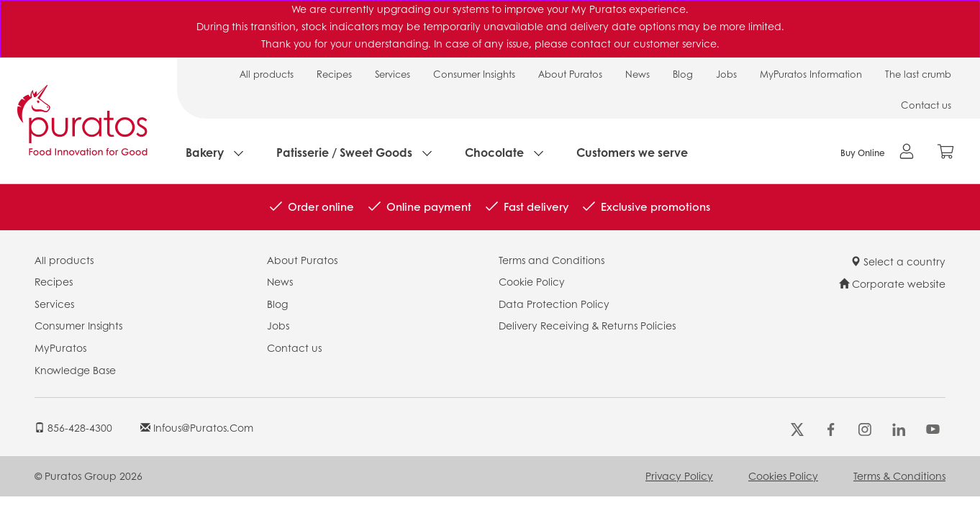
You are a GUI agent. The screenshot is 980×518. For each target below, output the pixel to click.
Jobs (726, 74)
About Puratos (570, 74)
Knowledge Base (75, 370)
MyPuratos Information (811, 74)
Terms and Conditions (552, 260)
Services (393, 74)
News (638, 74)
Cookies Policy (783, 476)
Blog (683, 74)
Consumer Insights (474, 74)
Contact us (926, 105)
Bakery (205, 152)
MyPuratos (60, 347)
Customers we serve (632, 152)
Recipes (334, 74)
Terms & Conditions (899, 476)
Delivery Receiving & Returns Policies (587, 325)
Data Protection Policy (554, 304)
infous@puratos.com (197, 427)
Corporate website (892, 283)
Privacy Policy (679, 476)
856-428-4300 (73, 427)
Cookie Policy (532, 281)
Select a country (898, 261)
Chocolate (494, 152)
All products (267, 74)
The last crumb (918, 74)
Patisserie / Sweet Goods (344, 152)
